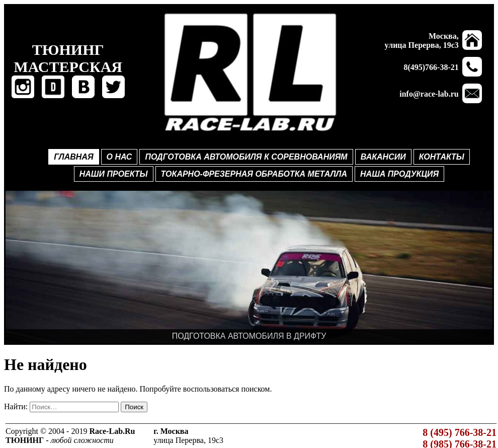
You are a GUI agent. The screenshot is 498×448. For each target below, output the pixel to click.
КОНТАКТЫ (442, 157)
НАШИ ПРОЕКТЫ (114, 174)
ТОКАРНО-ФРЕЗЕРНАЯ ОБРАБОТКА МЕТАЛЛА (254, 174)
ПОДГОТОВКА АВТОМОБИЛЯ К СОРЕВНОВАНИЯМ (246, 157)
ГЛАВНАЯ (73, 157)
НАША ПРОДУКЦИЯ (399, 174)
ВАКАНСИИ (383, 157)
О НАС (119, 157)
